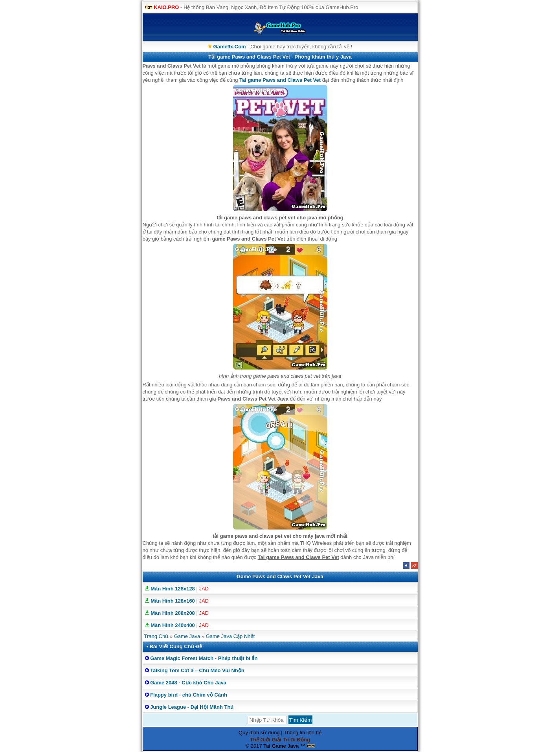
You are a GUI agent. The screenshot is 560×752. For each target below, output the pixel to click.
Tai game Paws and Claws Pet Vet (280, 80)
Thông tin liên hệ (303, 733)
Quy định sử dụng (259, 733)
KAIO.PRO (166, 7)
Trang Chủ (156, 636)
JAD (204, 589)
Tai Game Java (281, 746)
